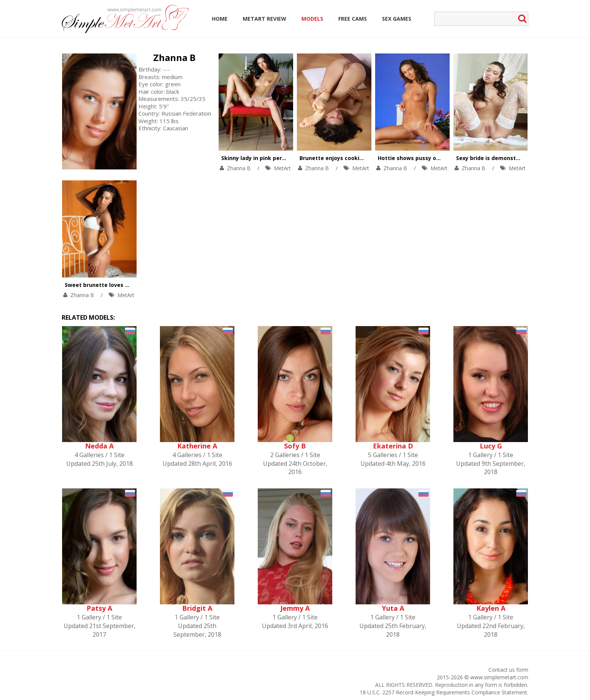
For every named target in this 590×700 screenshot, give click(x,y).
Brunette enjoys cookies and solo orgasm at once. (368, 158)
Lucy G (491, 446)
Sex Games (397, 19)
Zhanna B (174, 57)
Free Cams (353, 19)
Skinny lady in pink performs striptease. (276, 158)
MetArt (282, 168)
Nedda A (99, 446)
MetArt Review (265, 19)
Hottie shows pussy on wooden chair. (428, 158)
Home (220, 19)
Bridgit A (197, 608)
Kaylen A (491, 608)
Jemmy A (295, 608)
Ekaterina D (393, 446)
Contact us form (508, 670)
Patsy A (99, 608)
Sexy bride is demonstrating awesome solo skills (522, 158)
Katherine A (197, 446)
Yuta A (393, 608)
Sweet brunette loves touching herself (118, 285)
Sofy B (295, 446)
